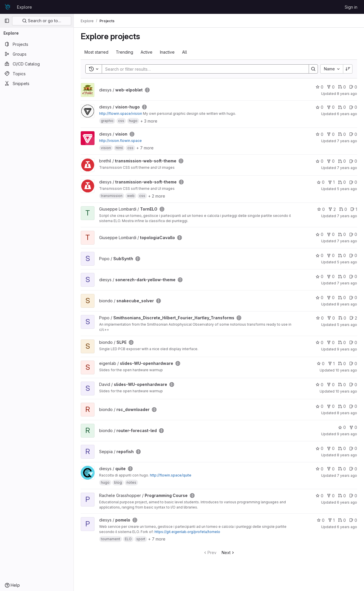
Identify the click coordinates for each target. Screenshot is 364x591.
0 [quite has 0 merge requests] (342, 469)
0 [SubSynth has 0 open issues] (353, 255)
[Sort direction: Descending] (348, 69)
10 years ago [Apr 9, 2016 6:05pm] (346, 391)
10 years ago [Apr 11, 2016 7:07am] (346, 370)
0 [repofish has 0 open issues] (353, 448)
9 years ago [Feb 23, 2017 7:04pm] (347, 434)
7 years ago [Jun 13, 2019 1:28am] (347, 216)
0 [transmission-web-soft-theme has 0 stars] (319, 161)
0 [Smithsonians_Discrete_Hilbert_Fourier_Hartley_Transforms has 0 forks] (331, 318)
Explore (24, 7)
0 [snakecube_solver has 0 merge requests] (342, 298)
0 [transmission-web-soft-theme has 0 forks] (331, 161)
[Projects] (37, 44)
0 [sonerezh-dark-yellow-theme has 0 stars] (319, 276)
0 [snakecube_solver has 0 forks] (331, 298)
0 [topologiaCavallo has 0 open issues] (353, 234)
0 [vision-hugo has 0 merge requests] (342, 107)
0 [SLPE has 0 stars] (319, 343)
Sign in (351, 7)
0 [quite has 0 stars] (319, 469)
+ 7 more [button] (145, 148)
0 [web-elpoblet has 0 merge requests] (342, 87)
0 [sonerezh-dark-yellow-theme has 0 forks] (331, 276)
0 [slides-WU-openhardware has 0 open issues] (353, 364)
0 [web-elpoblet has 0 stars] (319, 87)
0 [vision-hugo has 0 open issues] (353, 107)
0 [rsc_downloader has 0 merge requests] (342, 406)
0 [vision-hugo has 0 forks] (331, 107)
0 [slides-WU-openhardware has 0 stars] (321, 364)
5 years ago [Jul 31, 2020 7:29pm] (347, 189)
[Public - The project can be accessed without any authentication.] (147, 90)
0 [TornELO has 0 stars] (321, 209)
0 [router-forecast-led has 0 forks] (353, 427)
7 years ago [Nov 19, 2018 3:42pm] (347, 241)
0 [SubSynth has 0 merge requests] (342, 255)
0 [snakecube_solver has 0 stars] (319, 298)
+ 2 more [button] (157, 196)
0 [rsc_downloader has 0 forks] (331, 406)
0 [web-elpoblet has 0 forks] (331, 87)
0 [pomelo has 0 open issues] (353, 520)
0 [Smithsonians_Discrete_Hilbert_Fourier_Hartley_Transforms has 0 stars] (320, 318)
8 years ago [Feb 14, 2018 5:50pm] (347, 94)
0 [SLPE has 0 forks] (331, 343)
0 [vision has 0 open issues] (353, 134)
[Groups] (37, 54)
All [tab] (185, 52)
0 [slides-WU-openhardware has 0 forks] (331, 385)
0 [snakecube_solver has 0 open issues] (353, 298)
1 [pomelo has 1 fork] (331, 520)
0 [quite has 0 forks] (331, 469)
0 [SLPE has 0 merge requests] (342, 343)
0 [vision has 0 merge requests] (342, 134)
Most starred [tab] (96, 52)
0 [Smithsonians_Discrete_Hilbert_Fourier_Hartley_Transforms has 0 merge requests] (342, 318)
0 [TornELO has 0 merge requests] (343, 209)
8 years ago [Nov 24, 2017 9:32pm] (347, 413)
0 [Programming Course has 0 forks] (331, 496)
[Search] (202, 69)
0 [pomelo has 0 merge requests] (342, 520)
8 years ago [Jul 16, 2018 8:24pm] (347, 304)
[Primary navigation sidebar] (7, 21)
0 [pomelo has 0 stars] (321, 520)
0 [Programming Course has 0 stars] (319, 496)
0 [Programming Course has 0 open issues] (353, 496)
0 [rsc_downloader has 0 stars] (319, 406)
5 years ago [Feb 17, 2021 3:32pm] (347, 262)
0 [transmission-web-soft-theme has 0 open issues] (353, 161)
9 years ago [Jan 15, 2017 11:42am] (347, 349)
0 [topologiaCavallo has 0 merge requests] (342, 234)
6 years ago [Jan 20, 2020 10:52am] (347, 502)
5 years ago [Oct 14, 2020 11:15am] (347, 325)
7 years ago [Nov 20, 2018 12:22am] (347, 475)
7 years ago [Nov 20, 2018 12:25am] (347, 283)
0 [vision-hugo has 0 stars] (319, 107)
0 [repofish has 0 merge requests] (342, 448)
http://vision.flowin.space (120, 141)
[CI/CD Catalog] (37, 64)
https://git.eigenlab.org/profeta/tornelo (187, 532)
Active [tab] (147, 52)
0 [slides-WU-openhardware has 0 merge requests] (342, 364)
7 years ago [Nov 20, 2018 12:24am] (347, 141)
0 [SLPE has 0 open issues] (353, 343)
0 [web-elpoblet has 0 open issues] (353, 87)
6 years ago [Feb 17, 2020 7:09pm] (347, 527)
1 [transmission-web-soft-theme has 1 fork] (331, 182)
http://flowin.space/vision (121, 113)
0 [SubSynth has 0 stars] (319, 255)
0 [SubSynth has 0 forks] (331, 255)
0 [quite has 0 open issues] (353, 469)
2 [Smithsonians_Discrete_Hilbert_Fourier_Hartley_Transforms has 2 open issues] (353, 318)
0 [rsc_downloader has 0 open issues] (353, 406)
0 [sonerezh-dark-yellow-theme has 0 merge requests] (342, 276)
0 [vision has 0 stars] (319, 134)
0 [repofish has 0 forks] (331, 448)
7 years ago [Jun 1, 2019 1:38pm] (347, 168)
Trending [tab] (125, 52)
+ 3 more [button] (149, 121)
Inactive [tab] (167, 52)
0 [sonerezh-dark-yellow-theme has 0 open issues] (353, 276)
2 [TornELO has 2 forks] (332, 209)
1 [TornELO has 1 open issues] (354, 209)
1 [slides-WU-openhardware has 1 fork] (331, 364)
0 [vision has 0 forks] (331, 134)
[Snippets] (37, 83)
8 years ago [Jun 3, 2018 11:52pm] (347, 455)
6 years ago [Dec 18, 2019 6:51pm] (347, 114)
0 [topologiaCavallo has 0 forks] (331, 234)
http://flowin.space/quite (171, 475)
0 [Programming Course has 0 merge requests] (342, 496)
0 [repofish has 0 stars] (319, 448)
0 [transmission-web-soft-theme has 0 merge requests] (342, 161)
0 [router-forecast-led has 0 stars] (342, 427)
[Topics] (37, 74)
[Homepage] (8, 7)
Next (228, 552)
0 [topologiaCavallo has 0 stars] (319, 234)
